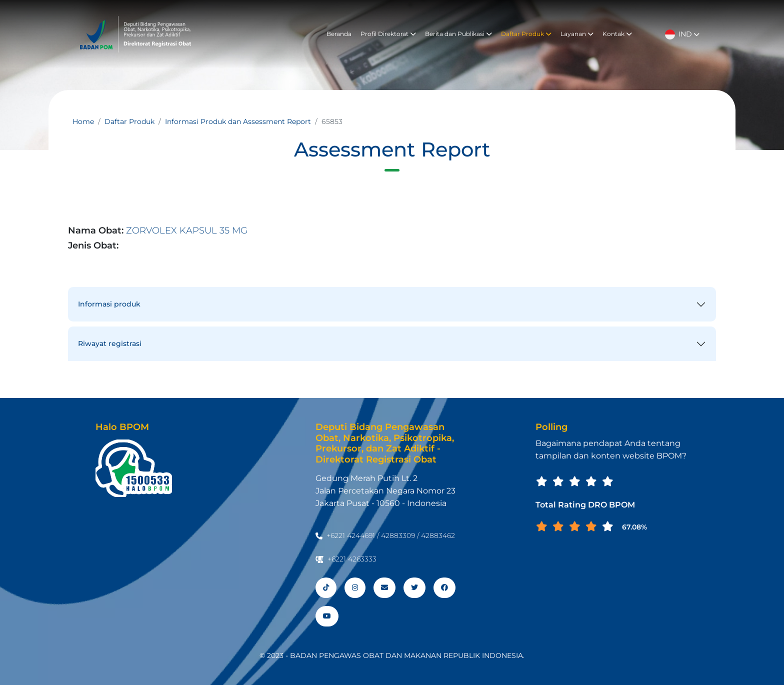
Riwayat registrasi (110, 343)
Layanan (577, 34)
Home (83, 121)
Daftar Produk (526, 34)
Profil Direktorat (388, 34)
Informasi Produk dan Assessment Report (238, 121)
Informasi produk (109, 304)
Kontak (617, 34)
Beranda (339, 34)
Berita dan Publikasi (458, 34)
